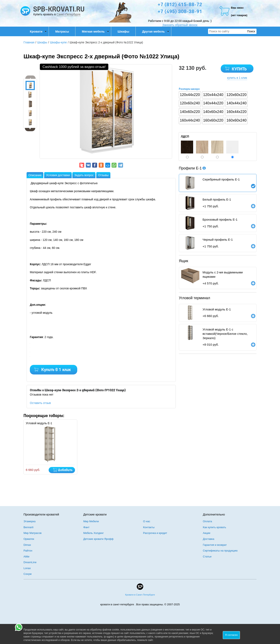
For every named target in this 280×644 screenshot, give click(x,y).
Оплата (208, 521)
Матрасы (62, 31)
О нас (147, 521)
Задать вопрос (84, 175)
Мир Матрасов (32, 533)
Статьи (207, 557)
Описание (35, 175)
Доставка (209, 539)
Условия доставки (58, 175)
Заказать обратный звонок (180, 25)
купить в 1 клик (237, 78)
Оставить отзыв (40, 403)
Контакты (149, 527)
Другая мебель (156, 31)
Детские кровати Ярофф (99, 539)
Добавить (65, 470)
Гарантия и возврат (215, 545)
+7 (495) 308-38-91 (180, 12)
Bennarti (28, 527)
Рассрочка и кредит (155, 533)
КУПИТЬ (239, 69)
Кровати (38, 31)
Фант (86, 527)
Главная (29, 42)
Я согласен (231, 635)
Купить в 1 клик (56, 370)
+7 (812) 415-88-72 (180, 5)
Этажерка (30, 521)
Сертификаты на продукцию (220, 551)
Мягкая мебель (95, 31)
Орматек (29, 539)
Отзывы (103, 175)
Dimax (27, 545)
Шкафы (123, 31)
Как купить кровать (215, 527)
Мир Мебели (91, 521)
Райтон (28, 551)
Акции (207, 533)
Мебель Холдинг (94, 533)
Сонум (27, 574)
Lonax (27, 568)
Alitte (26, 557)
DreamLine (30, 562)
